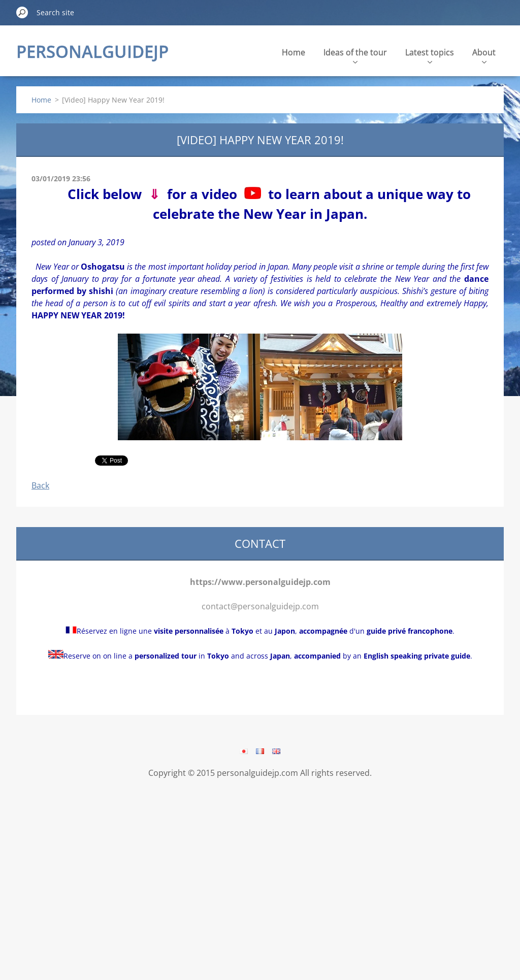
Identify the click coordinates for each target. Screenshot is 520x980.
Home (294, 52)
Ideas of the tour (355, 55)
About (484, 55)
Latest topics (430, 55)
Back (40, 485)
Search (22, 12)
